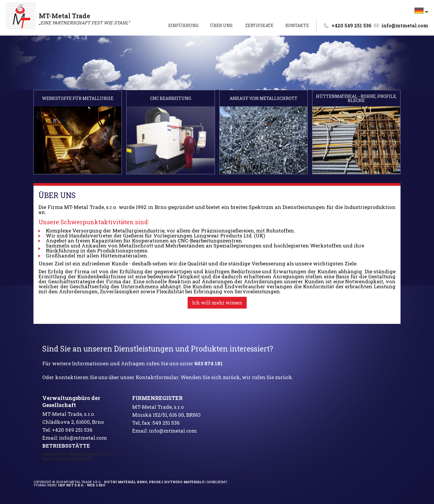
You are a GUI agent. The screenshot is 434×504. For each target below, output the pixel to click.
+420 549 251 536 (351, 26)
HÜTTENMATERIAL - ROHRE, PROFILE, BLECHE (356, 98)
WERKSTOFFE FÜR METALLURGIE (78, 98)
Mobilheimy (217, 482)
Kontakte (297, 25)
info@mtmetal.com (405, 26)
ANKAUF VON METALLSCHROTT (264, 98)
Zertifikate (259, 25)
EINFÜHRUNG (183, 25)
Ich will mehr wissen (217, 303)
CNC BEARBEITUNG (171, 98)
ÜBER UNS (221, 25)
